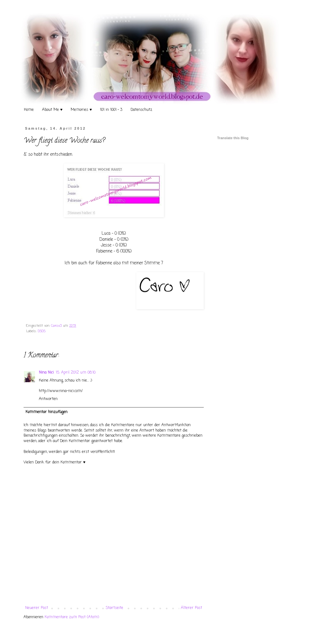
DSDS (42, 331)
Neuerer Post (37, 608)
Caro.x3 (57, 326)
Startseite (114, 608)
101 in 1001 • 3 (111, 110)
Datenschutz (141, 110)
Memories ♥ (81, 110)
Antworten (48, 399)
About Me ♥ (52, 110)
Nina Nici (46, 373)
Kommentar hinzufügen (46, 412)
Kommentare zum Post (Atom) (72, 617)
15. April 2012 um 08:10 (76, 373)
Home (29, 110)
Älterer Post (191, 608)
